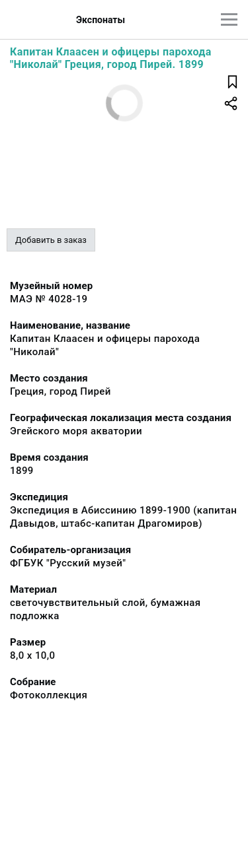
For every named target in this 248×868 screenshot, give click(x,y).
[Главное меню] (229, 19)
